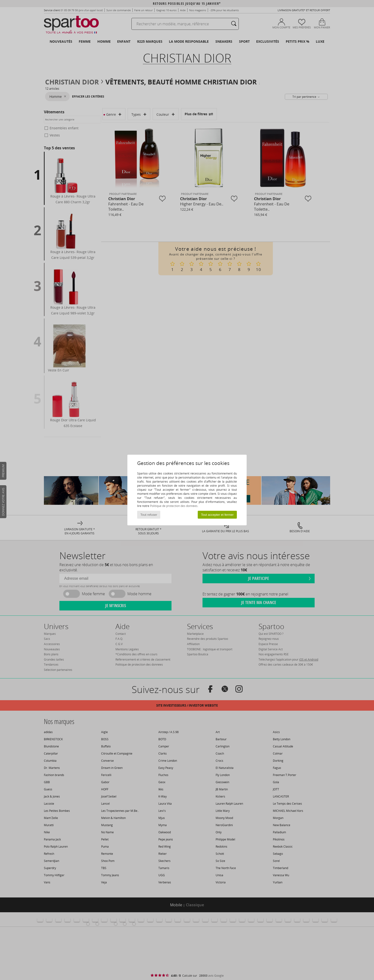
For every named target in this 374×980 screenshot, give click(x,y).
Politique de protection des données (174, 506)
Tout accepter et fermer (217, 515)
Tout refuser (149, 515)
